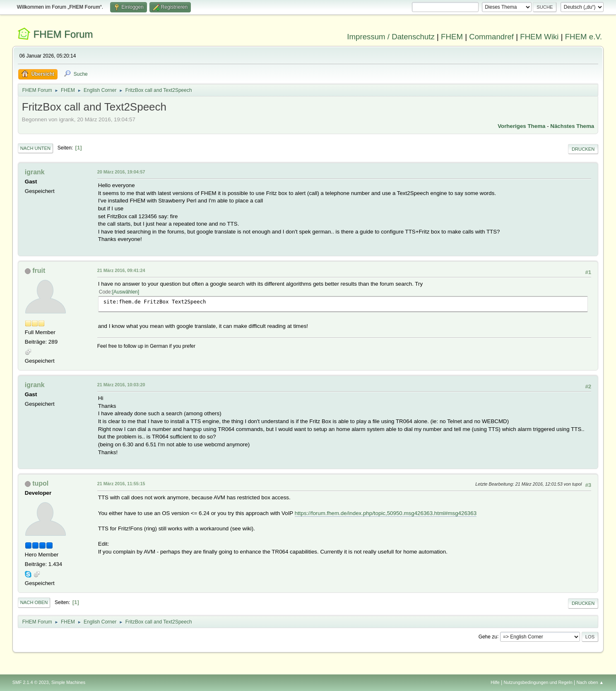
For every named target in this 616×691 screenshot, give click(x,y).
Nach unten (35, 148)
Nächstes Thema (572, 126)
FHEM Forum (63, 34)
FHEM (452, 37)
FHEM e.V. (584, 37)
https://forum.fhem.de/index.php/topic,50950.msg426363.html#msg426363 (386, 513)
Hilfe (495, 682)
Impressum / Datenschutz (391, 37)
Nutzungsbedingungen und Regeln (538, 682)
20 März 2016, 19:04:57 (121, 172)
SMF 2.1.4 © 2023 (31, 682)
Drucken (583, 149)
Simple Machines (68, 682)
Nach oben (34, 602)
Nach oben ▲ (590, 682)
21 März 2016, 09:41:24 (121, 270)
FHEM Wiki (539, 37)
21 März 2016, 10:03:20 (121, 385)
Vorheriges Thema (521, 126)
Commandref (491, 37)
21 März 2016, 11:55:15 (121, 484)
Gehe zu (488, 636)
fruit (39, 271)
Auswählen (126, 292)
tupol (40, 483)
